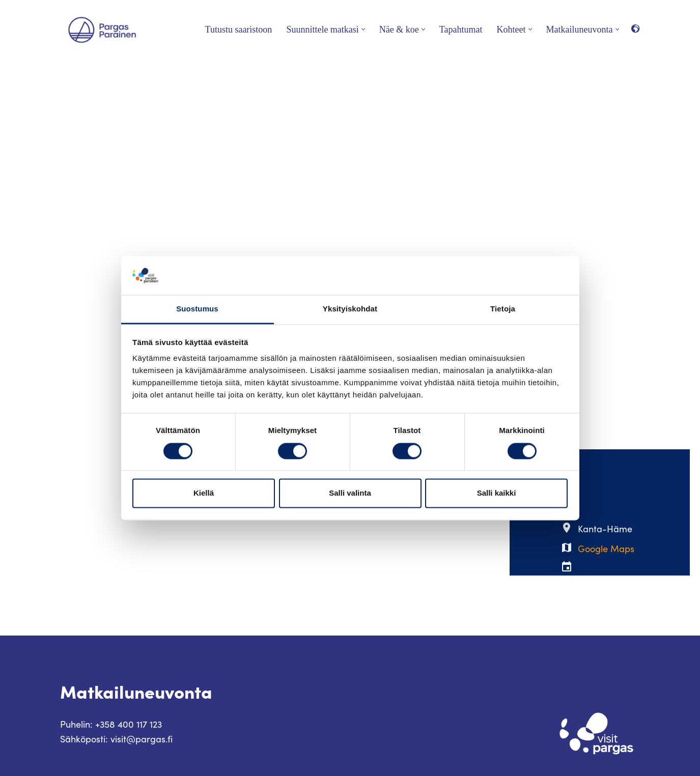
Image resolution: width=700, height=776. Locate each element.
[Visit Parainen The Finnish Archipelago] (102, 30)
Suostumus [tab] (197, 309)
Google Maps (606, 549)
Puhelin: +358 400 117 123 (111, 724)
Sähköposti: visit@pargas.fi (116, 739)
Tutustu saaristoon (239, 30)
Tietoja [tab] (503, 309)
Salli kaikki (497, 493)
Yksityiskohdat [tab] (350, 309)
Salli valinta (350, 493)
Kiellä (204, 493)
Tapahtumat (461, 30)
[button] (363, 29)
